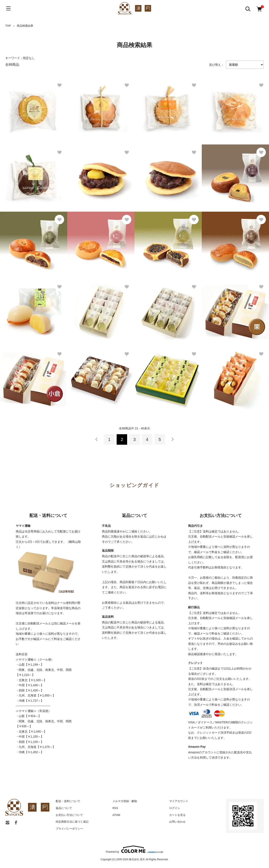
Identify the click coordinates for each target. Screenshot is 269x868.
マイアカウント (179, 801)
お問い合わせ (177, 822)
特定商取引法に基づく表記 (72, 822)
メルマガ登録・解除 (125, 801)
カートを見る (177, 815)
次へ (172, 439)
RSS (115, 808)
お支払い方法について (69, 815)
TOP (8, 26)
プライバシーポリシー (69, 829)
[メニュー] (8, 8)
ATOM (116, 815)
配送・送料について (68, 801)
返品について (64, 808)
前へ (97, 439)
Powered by (134, 849)
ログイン (175, 808)
